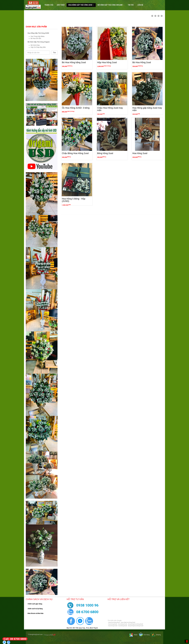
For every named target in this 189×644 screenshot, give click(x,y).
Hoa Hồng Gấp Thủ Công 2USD (81, 5)
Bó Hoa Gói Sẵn (36, 38)
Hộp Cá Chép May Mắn (38, 47)
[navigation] (94, 5)
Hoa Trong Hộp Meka (37, 36)
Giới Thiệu (61, 5)
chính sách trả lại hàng (35, 609)
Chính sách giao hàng (35, 604)
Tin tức (131, 5)
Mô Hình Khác (35, 45)
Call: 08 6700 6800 (15, 639)
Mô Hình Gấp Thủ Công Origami (111, 5)
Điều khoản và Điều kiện (35, 613)
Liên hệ (140, 5)
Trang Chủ (49, 5)
